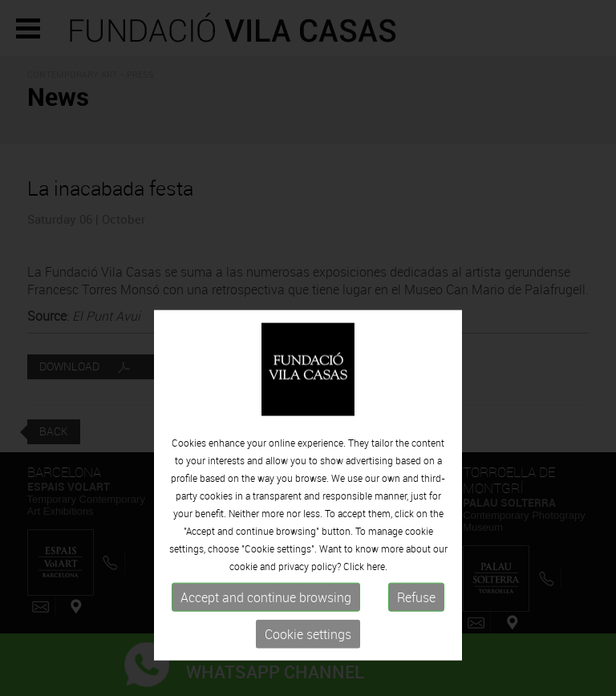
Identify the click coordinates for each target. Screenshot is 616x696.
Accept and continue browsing (266, 641)
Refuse (416, 641)
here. (377, 609)
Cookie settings (308, 678)
